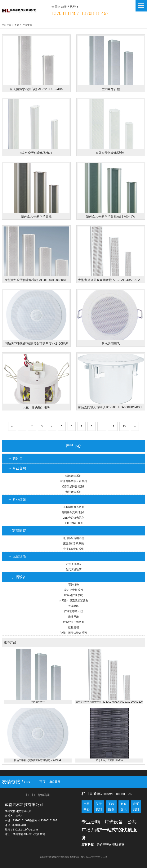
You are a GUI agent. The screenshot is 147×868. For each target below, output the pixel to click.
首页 (17, 25)
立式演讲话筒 (73, 564)
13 (124, 426)
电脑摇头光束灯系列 (73, 512)
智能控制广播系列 (73, 622)
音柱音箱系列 (73, 492)
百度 (42, 782)
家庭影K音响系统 (73, 544)
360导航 (55, 782)
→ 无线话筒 (17, 557)
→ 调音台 (15, 459)
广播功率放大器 (73, 611)
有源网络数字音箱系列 (73, 481)
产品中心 (27, 25)
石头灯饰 (73, 584)
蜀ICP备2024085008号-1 (92, 857)
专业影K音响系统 (73, 549)
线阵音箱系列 (73, 476)
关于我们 (99, 807)
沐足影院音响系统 (73, 538)
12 (113, 426)
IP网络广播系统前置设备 (73, 601)
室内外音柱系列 (73, 590)
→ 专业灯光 (17, 499)
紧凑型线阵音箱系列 (73, 486)
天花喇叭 (73, 606)
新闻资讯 (123, 807)
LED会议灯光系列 (73, 518)
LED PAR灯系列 (74, 523)
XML (105, 857)
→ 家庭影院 (17, 531)
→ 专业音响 (17, 468)
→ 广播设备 (17, 577)
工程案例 (111, 807)
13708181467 (65, 13)
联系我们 (136, 807)
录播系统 (73, 617)
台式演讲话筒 (73, 569)
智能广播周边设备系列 (73, 633)
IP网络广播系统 (73, 595)
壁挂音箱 (73, 627)
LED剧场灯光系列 (73, 507)
